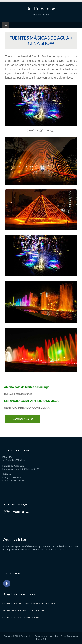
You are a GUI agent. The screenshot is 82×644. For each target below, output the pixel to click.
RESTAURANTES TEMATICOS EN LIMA (24, 610)
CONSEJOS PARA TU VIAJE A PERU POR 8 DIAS (29, 603)
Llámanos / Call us (23, 419)
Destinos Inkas (41, 9)
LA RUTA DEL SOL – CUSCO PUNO (21, 617)
